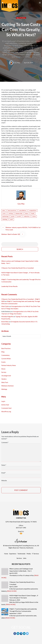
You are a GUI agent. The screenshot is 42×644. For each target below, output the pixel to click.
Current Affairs (6, 359)
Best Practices (21, 18)
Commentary (6, 355)
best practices (12, 210)
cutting (11, 213)
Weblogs (4, 389)
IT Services (35, 554)
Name (4, 465)
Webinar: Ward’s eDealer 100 (11, 234)
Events (3, 362)
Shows (3, 369)
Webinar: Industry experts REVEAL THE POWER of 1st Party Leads (23, 229)
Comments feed (6, 408)
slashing (5, 219)
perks (13, 216)
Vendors (4, 379)
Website (4, 480)
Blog (3, 352)
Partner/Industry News (9, 365)
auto (4, 210)
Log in (3, 401)
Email (4, 473)
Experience (13, 554)
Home (6, 554)
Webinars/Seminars (8, 386)
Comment (5, 442)
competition (33, 210)
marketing (5, 216)
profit (19, 216)
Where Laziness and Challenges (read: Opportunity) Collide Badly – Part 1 (20, 262)
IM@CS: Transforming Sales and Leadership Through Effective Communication (21, 281)
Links (25, 558)
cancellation (23, 210)
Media (29, 554)
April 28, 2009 (28, 63)
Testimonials (21, 554)
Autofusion (30, 548)
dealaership (19, 213)
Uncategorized (6, 376)
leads (33, 213)
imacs (27, 213)
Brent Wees (5, 322)
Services (19, 558)
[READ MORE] (12, 591)
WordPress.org (6, 411)
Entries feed (5, 405)
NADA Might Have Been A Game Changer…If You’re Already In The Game (20, 274)
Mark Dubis (5, 306)
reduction (27, 216)
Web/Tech (5, 382)
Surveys (4, 372)
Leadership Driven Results (9, 286)
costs (4, 213)
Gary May (17, 63)
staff (11, 219)
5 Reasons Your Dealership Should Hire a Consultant (18, 268)
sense (34, 216)
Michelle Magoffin (7, 316)
